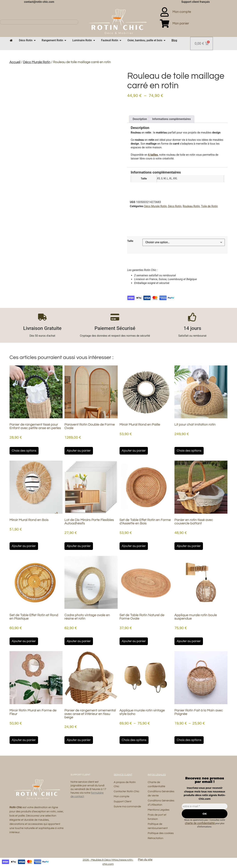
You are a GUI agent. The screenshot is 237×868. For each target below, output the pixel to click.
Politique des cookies (161, 833)
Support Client (122, 801)
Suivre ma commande (127, 806)
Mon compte (121, 796)
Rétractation (155, 838)
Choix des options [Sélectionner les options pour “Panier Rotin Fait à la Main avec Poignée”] (189, 740)
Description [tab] (140, 119)
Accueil (15, 62)
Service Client (123, 775)
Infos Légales (157, 775)
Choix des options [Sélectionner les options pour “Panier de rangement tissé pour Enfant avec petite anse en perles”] (24, 451)
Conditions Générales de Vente (161, 793)
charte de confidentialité (200, 823)
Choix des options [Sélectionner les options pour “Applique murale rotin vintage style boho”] (134, 740)
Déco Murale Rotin (37, 62)
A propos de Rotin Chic (125, 784)
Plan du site (145, 860)
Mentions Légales (159, 810)
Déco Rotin (175, 206)
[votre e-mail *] (205, 806)
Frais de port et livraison (157, 817)
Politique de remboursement (158, 826)
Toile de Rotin (209, 206)
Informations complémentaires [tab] (171, 119)
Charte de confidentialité (156, 784)
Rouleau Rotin (191, 206)
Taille (130, 241)
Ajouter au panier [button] (79, 451)
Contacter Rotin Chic (126, 791)
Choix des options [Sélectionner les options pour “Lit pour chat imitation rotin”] (189, 451)
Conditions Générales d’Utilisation (161, 803)
